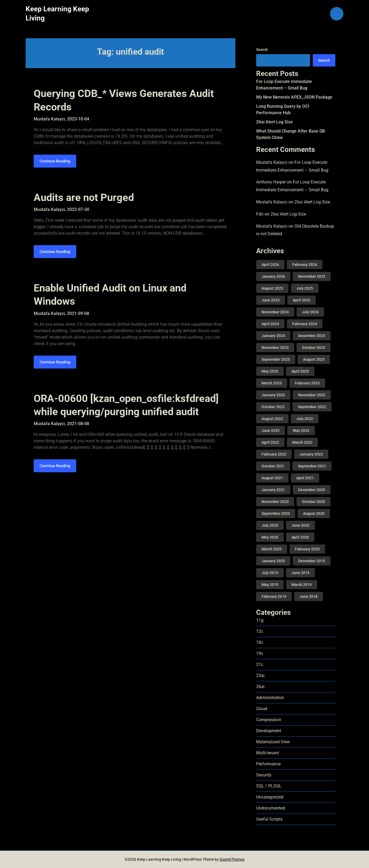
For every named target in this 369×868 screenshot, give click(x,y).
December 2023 (312, 336)
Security (264, 775)
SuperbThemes (232, 859)
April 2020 (300, 537)
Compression (269, 720)
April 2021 (305, 478)
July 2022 (305, 419)
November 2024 (275, 312)
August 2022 (272, 419)
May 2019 (270, 585)
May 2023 (270, 371)
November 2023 (275, 348)
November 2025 (312, 276)
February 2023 (307, 383)
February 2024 (305, 324)
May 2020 (270, 537)
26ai (260, 687)
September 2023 (276, 359)
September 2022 (312, 407)
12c (260, 631)
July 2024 (310, 312)
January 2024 (273, 336)
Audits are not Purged (84, 200)
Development (269, 731)
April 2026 (270, 265)
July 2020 (270, 525)
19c (260, 653)
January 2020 (273, 561)
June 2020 (300, 525)
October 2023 (314, 348)
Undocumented (271, 808)
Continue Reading (55, 163)
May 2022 (301, 430)
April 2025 (302, 300)
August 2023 (314, 359)
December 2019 (312, 561)
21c (260, 664)
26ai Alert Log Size (274, 122)
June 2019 (300, 573)
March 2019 (302, 585)
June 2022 (271, 430)
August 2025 (272, 288)
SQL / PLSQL (269, 786)
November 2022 (312, 395)
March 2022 (302, 442)
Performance (268, 764)
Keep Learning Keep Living (57, 13)
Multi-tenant (268, 753)
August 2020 (314, 513)
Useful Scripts (269, 819)
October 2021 (273, 466)
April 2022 (270, 442)
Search (262, 50)
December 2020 (312, 490)
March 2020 (272, 549)
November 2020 (275, 502)
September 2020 (276, 513)
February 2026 (305, 265)
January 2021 (273, 490)
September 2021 (312, 466)
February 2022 (274, 454)
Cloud (262, 709)
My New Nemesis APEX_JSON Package (294, 97)
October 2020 (314, 502)
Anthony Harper (271, 182)
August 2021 (272, 478)
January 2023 (273, 395)
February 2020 (307, 549)
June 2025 (271, 300)
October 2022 (273, 407)
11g (260, 620)
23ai (260, 676)
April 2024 (270, 324)
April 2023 (300, 371)
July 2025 (305, 288)
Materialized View (273, 742)
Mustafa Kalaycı (272, 162)
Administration (270, 698)
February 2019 (274, 596)
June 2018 (309, 596)
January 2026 (273, 276)
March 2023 (272, 383)
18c (260, 642)
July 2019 (270, 573)
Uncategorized (270, 797)
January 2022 (311, 454)
